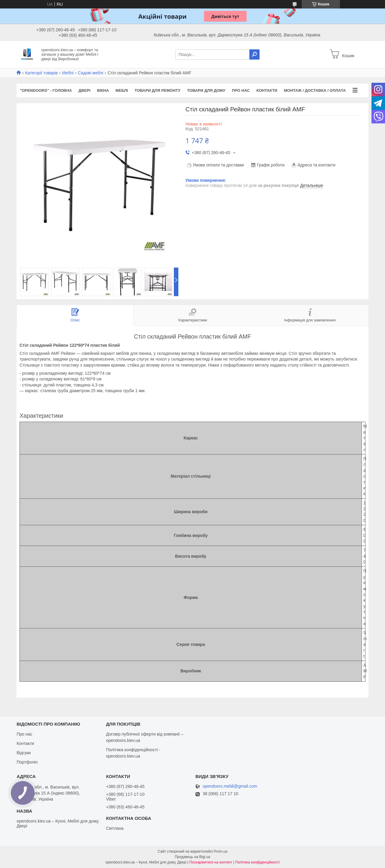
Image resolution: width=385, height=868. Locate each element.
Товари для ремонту (157, 90)
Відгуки (24, 753)
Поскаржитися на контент (211, 862)
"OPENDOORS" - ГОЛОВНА (46, 90)
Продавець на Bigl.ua (192, 857)
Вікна (103, 90)
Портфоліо (27, 762)
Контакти (267, 90)
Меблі (68, 73)
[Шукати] (254, 54)
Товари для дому (206, 90)
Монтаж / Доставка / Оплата (315, 90)
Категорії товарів (41, 73)
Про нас (241, 90)
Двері (85, 90)
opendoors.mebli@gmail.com (230, 786)
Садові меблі (91, 73)
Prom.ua (221, 851)
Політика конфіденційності (257, 862)
